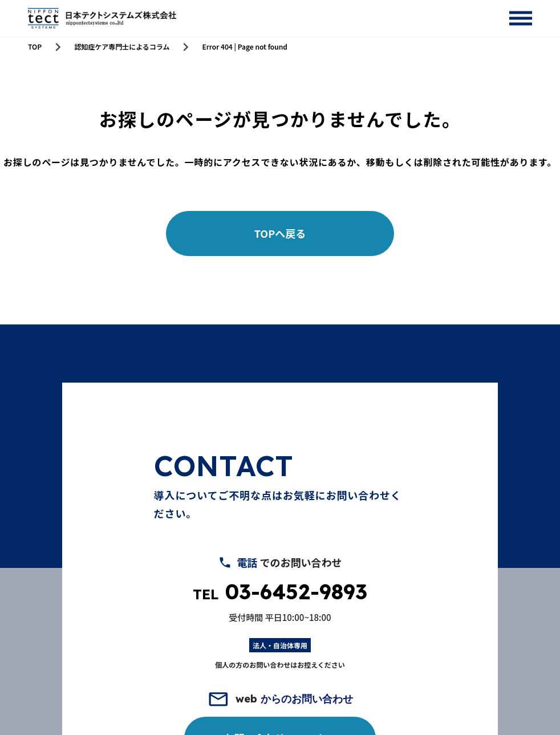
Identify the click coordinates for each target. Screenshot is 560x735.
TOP (35, 47)
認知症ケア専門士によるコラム (122, 47)
